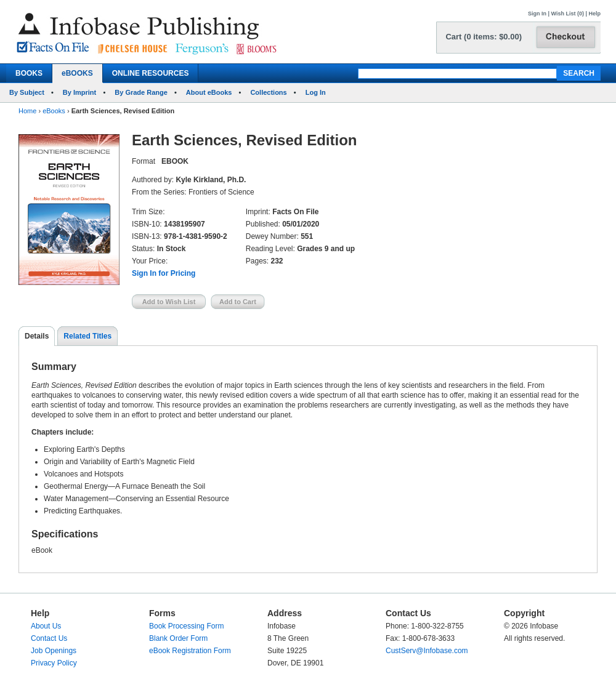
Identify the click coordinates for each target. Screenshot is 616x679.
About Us (46, 626)
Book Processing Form (186, 626)
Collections (268, 92)
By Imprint (79, 92)
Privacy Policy (54, 663)
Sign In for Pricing (164, 273)
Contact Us (49, 638)
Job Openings (54, 651)
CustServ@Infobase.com (427, 651)
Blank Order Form (178, 638)
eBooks (54, 111)
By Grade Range (141, 92)
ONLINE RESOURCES (151, 73)
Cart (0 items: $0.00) (484, 37)
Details (37, 336)
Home (27, 111)
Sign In (537, 14)
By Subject (27, 92)
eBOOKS (77, 73)
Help (594, 14)
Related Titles (87, 336)
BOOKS (29, 73)
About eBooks (209, 92)
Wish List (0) (568, 14)
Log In (316, 92)
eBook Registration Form (190, 651)
